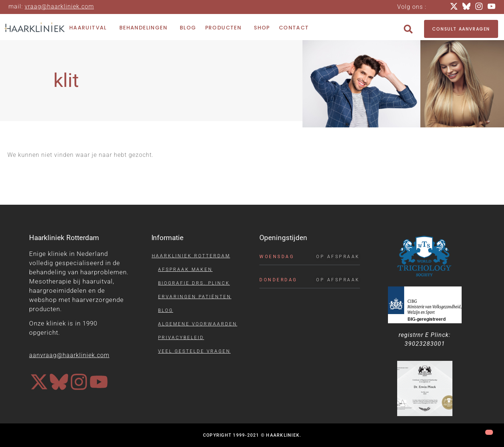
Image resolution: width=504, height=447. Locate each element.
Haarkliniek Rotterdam (191, 256)
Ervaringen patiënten (195, 297)
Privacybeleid (181, 338)
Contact (294, 28)
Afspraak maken (185, 270)
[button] (408, 29)
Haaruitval (90, 28)
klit (66, 80)
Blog (188, 28)
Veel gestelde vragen (194, 351)
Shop (262, 28)
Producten (225, 28)
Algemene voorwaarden (198, 324)
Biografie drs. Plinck (194, 283)
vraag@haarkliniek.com (59, 6)
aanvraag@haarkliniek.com (69, 355)
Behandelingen (145, 28)
